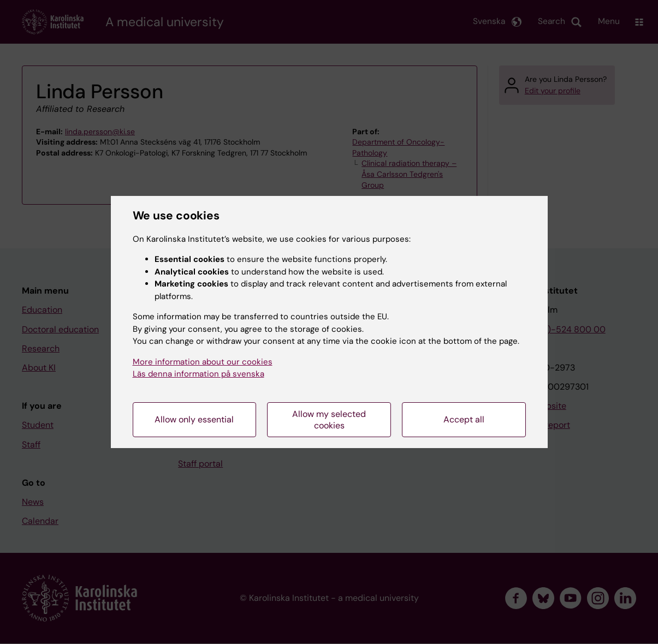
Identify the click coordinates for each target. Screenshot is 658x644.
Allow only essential (194, 419)
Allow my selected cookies (329, 420)
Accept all (464, 419)
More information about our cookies (203, 362)
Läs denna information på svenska (198, 374)
